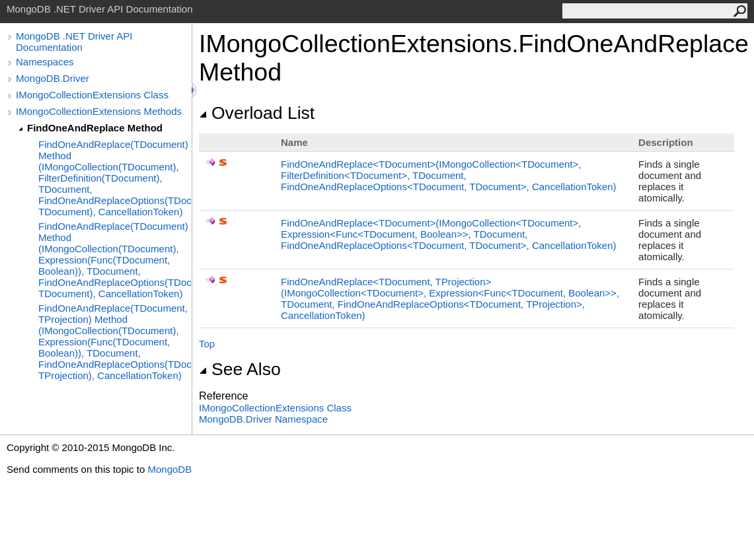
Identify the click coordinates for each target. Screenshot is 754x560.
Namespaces (45, 62)
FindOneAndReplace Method (95, 128)
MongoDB (170, 469)
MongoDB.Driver (53, 78)
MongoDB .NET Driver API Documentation (74, 42)
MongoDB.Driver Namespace (263, 419)
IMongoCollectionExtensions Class (92, 95)
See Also (240, 369)
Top (207, 344)
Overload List (257, 113)
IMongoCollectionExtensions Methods (99, 111)
